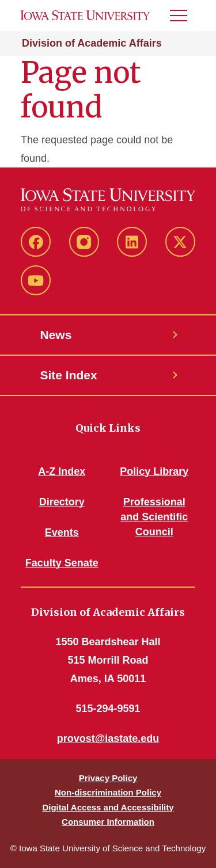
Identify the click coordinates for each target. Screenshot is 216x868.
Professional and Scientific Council (154, 517)
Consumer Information (108, 822)
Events (62, 532)
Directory (62, 502)
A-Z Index (62, 471)
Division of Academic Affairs (92, 43)
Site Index (69, 375)
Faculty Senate (62, 563)
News (56, 335)
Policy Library (154, 471)
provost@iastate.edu (108, 738)
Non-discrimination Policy (108, 792)
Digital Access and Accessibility (108, 807)
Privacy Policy (108, 778)
